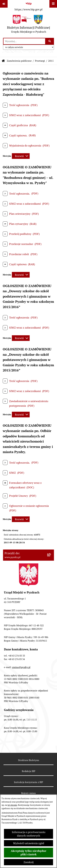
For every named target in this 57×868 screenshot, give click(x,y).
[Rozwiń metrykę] (21, 156)
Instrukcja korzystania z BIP (28, 782)
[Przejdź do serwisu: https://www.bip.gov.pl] (28, 6)
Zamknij (29, 862)
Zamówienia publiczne (19, 61)
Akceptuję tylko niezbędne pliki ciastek (29, 853)
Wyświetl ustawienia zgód (29, 843)
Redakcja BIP (29, 771)
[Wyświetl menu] (53, 4)
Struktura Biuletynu (29, 760)
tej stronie (12, 805)
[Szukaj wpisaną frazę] (50, 41)
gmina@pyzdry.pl (21, 667)
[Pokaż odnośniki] (4, 4)
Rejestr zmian (28, 793)
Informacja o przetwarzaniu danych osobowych (29, 834)
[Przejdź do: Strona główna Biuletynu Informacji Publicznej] (3, 61)
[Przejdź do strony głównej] (28, 25)
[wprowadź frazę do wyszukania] (24, 41)
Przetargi (40, 61)
